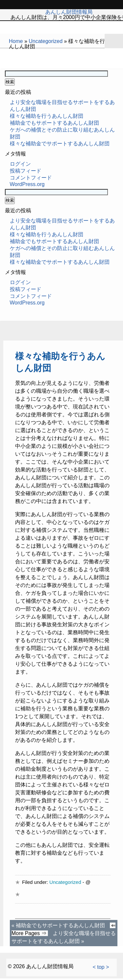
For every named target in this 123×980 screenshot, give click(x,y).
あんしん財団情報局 (69, 12)
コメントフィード (31, 178)
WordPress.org (27, 184)
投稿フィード (26, 171)
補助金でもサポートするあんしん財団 (54, 123)
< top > (101, 967)
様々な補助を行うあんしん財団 (47, 116)
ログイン (20, 164)
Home (16, 41)
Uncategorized (45, 41)
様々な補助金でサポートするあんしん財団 (60, 144)
